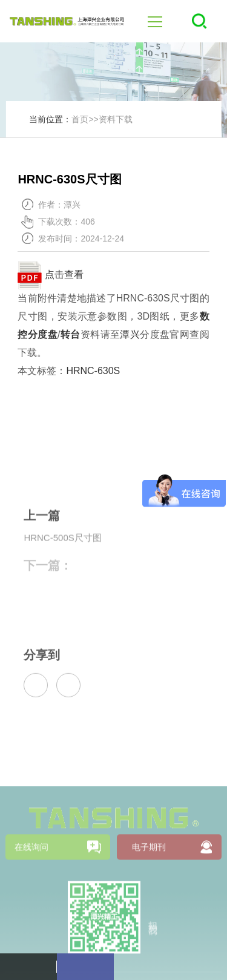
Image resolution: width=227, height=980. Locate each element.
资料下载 (116, 119)
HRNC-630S (93, 371)
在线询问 (31, 892)
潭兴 (130, 334)
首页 (80, 119)
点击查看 (50, 275)
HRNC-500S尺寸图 (62, 549)
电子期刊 (149, 892)
